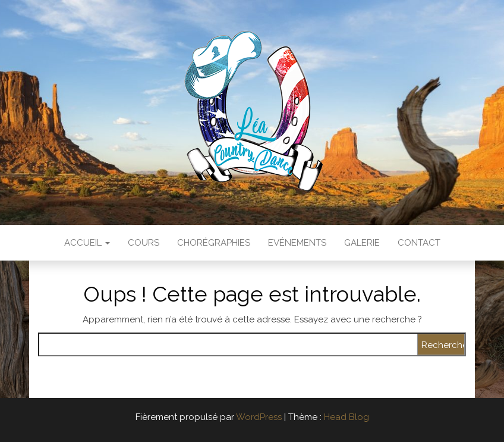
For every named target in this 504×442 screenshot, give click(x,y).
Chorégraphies (214, 243)
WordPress (259, 417)
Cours (144, 243)
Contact (419, 243)
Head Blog (346, 417)
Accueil (87, 243)
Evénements (297, 243)
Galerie (362, 243)
